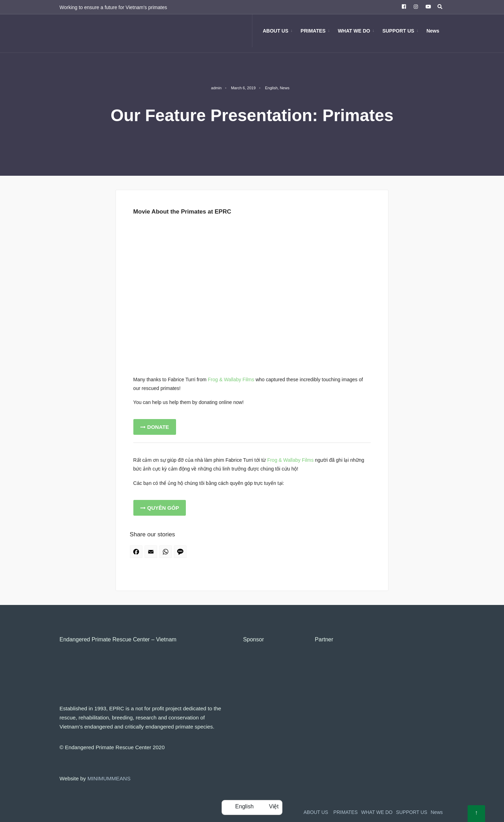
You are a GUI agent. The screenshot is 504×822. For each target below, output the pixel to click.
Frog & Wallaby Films (231, 379)
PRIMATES (313, 31)
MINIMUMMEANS (109, 778)
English (271, 88)
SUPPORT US (398, 31)
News (433, 31)
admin (216, 88)
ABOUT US (276, 31)
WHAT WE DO (354, 31)
